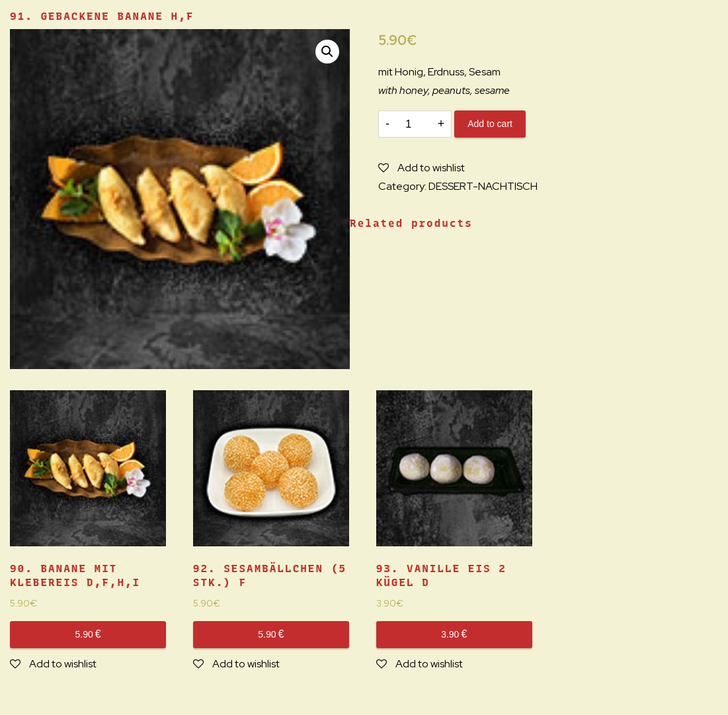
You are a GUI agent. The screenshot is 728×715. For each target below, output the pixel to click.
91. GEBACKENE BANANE (102, 16)
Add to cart (490, 124)
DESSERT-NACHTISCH (483, 186)
